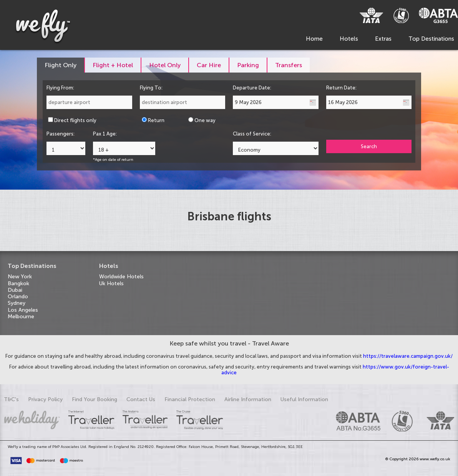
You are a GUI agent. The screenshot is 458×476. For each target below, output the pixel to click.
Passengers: (61, 134)
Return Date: (341, 88)
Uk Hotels (111, 283)
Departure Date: (252, 88)
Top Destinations (431, 39)
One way (205, 120)
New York (20, 277)
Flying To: (151, 88)
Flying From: (60, 88)
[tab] (61, 65)
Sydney (17, 303)
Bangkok (18, 283)
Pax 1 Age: (105, 134)
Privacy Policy (45, 399)
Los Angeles (23, 310)
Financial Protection (190, 399)
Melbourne (21, 317)
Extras (383, 39)
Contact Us (141, 399)
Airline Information (248, 399)
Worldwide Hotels (121, 277)
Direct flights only (75, 120)
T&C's (11, 399)
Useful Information (304, 399)
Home (314, 39)
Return (156, 120)
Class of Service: (252, 134)
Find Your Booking (95, 399)
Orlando (18, 297)
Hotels (349, 39)
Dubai (15, 290)
